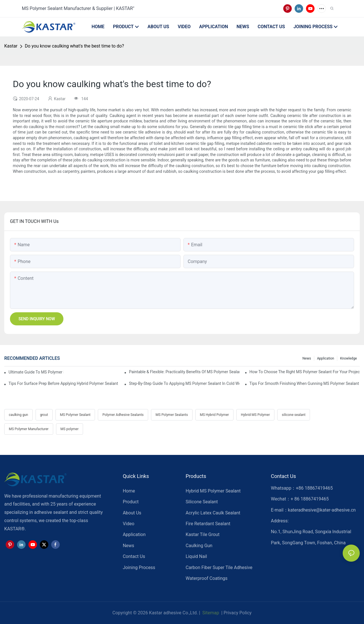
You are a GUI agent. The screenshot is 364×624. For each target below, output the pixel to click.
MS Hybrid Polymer (214, 415)
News (307, 358)
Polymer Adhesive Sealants (123, 415)
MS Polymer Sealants (172, 415)
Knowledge (349, 358)
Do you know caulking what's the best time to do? (74, 46)
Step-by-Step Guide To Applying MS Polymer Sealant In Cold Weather (184, 383)
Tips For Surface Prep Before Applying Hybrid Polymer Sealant (63, 383)
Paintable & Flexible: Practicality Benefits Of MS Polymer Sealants (184, 372)
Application (326, 358)
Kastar (11, 46)
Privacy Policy (238, 613)
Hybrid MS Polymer (255, 415)
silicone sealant (294, 415)
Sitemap (210, 613)
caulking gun (18, 415)
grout (44, 415)
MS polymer (70, 429)
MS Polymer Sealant (75, 415)
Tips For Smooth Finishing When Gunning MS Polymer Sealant (304, 383)
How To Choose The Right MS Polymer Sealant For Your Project (305, 372)
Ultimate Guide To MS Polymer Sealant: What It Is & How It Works (36, 372)
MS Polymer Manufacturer (29, 429)
